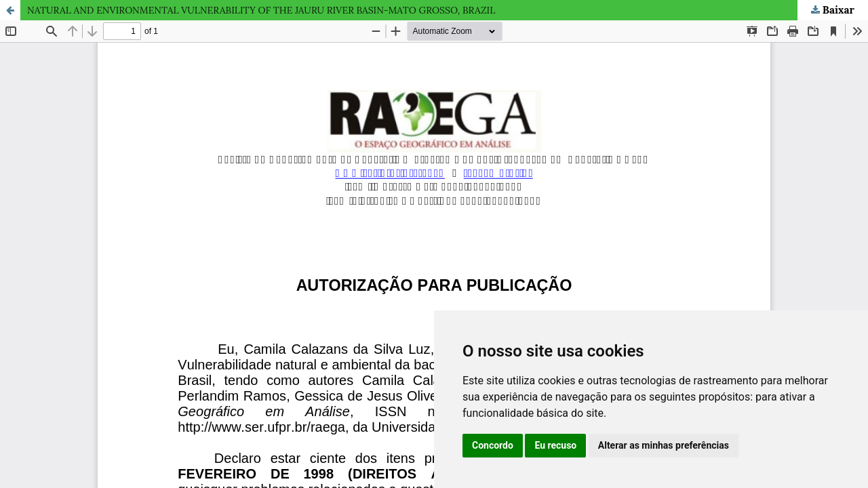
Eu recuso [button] (555, 445)
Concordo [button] (493, 445)
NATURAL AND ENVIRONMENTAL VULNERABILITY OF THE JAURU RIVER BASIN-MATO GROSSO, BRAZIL (261, 10)
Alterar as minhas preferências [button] (664, 445)
